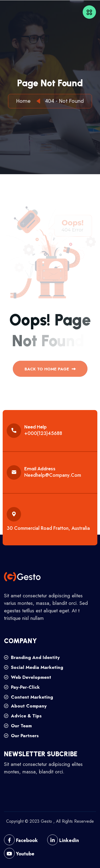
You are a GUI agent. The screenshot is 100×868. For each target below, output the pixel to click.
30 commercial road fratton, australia (48, 528)
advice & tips (23, 716)
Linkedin (63, 840)
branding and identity (32, 657)
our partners (21, 736)
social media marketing (34, 667)
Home (25, 102)
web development (28, 677)
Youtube (19, 854)
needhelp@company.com (53, 475)
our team (18, 726)
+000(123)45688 (43, 433)
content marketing (29, 697)
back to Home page (50, 371)
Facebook (21, 840)
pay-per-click (22, 687)
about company (25, 706)
